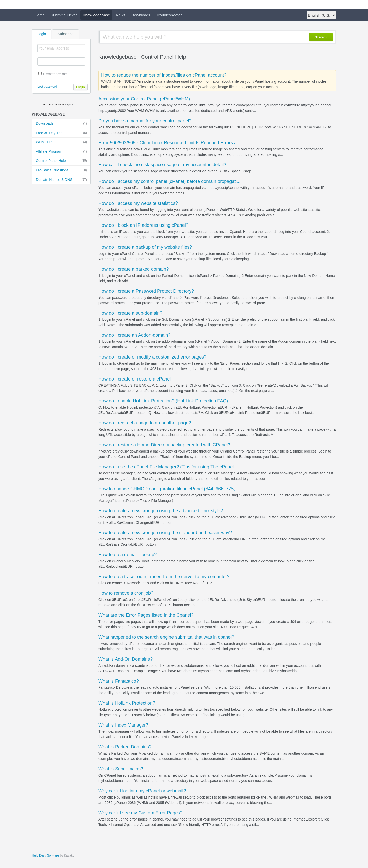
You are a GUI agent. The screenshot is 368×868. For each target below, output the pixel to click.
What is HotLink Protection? (127, 703)
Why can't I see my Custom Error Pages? (141, 813)
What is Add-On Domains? (125, 659)
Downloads (141, 15)
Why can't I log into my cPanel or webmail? (142, 791)
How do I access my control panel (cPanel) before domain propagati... (169, 181)
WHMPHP (61, 142)
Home (40, 15)
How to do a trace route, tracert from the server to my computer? (164, 577)
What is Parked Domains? (125, 747)
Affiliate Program (61, 152)
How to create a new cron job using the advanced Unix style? (161, 511)
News (121, 15)
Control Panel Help (61, 161)
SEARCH (321, 37)
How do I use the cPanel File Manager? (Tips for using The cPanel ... (169, 467)
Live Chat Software (52, 105)
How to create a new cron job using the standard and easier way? (165, 533)
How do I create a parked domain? (134, 269)
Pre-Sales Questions (61, 170)
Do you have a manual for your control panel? (145, 121)
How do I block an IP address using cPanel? (143, 225)
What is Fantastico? (119, 681)
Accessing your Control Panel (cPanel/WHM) (144, 99)
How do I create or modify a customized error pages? (152, 357)
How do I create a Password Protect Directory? (146, 291)
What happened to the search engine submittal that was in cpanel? (166, 637)
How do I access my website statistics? (138, 203)
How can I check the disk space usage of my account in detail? (162, 165)
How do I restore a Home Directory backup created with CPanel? (164, 445)
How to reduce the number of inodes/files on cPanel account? (164, 75)
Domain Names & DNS (61, 180)
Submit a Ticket (64, 15)
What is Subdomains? (121, 769)
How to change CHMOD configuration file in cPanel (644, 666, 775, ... (169, 489)
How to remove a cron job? (126, 593)
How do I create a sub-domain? (130, 313)
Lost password (47, 87)
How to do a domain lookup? (128, 555)
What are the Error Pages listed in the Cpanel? (146, 615)
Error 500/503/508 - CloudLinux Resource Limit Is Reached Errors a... (169, 143)
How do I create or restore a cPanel (135, 379)
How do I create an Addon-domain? (134, 335)
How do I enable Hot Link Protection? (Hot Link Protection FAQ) (163, 401)
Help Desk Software (45, 855)
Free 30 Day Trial (61, 133)
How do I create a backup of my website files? (145, 247)
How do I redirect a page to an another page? (145, 423)
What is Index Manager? (123, 725)
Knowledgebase (96, 15)
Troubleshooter (169, 15)
